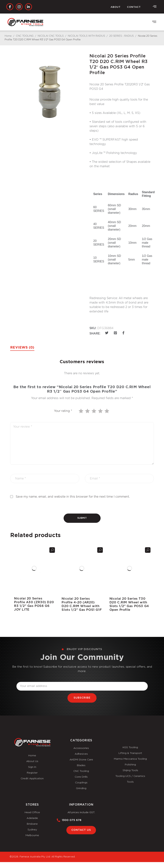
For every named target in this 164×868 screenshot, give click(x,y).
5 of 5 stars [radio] (107, 411)
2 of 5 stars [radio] (88, 411)
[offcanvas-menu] (155, 7)
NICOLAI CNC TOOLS (51, 36)
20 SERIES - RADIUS (121, 36)
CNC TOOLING (25, 36)
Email (20, 680)
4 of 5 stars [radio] (101, 411)
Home (8, 36)
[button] (154, 22)
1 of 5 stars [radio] (81, 411)
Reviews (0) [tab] (22, 348)
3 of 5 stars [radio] (94, 411)
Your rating (63, 411)
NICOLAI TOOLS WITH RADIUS (86, 36)
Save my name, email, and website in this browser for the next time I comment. (73, 497)
